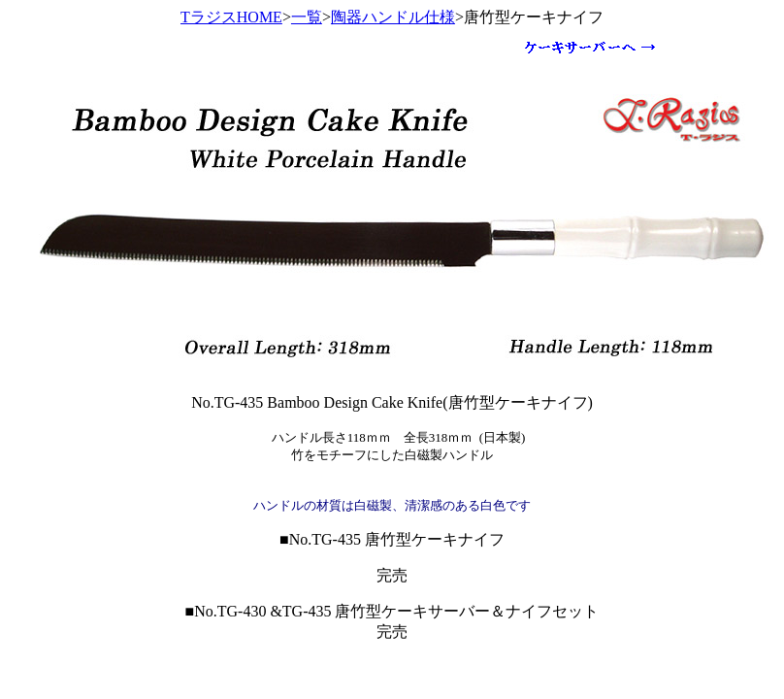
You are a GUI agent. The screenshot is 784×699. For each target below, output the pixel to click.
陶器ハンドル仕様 (393, 17)
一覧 (307, 17)
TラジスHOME (231, 17)
